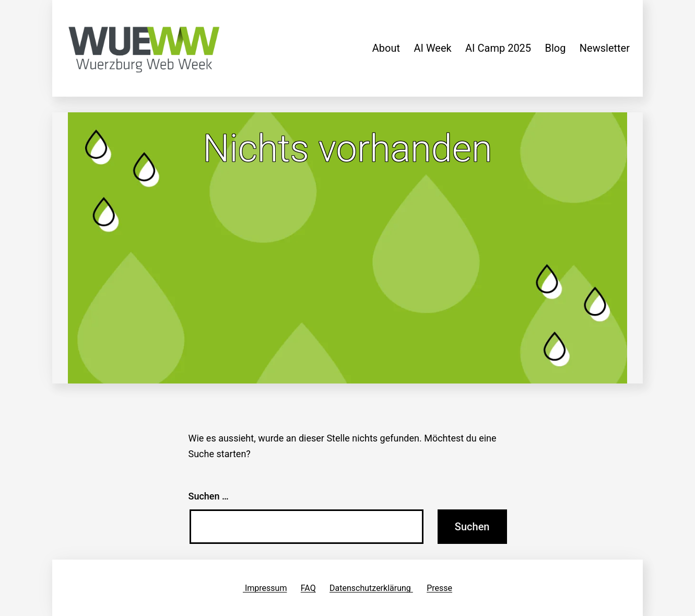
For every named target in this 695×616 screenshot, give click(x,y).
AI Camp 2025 (498, 48)
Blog (555, 48)
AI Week (432, 48)
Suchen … (209, 496)
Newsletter (605, 48)
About (386, 48)
